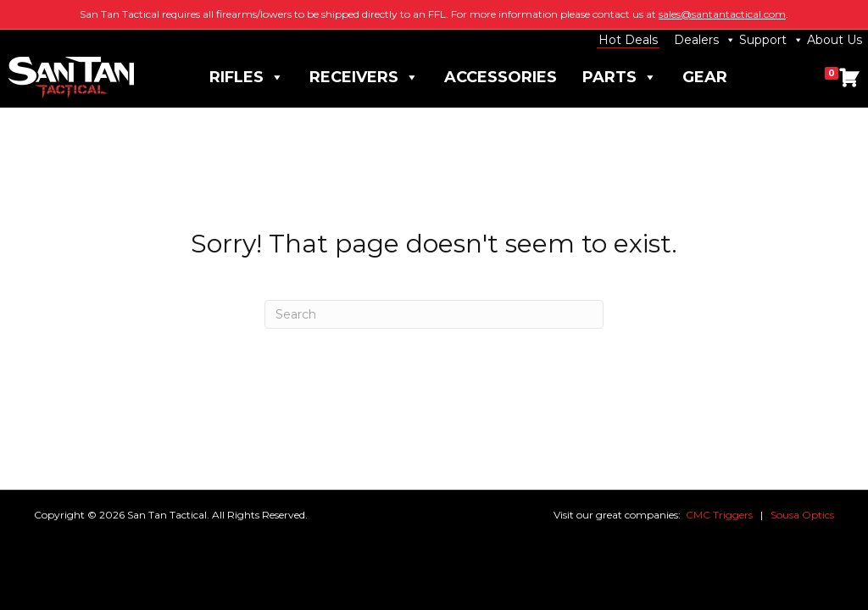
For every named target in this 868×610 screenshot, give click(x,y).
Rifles (247, 78)
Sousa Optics (802, 515)
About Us (835, 40)
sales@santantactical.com (722, 14)
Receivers (364, 78)
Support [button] (771, 40)
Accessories (501, 77)
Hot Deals (628, 40)
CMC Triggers (719, 515)
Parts (620, 78)
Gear (705, 77)
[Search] (434, 314)
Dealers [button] (705, 40)
